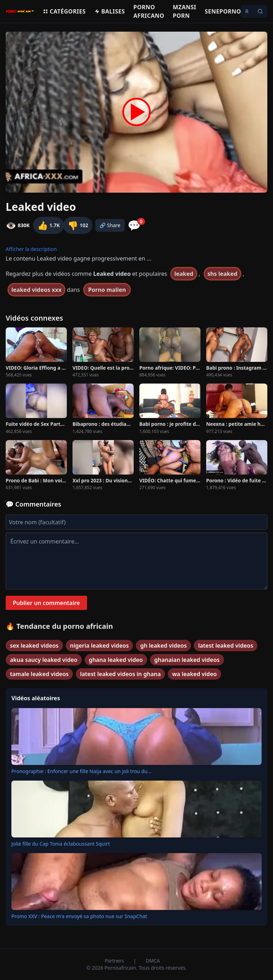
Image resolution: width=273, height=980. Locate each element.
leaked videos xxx (36, 290)
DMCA (153, 961)
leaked (184, 274)
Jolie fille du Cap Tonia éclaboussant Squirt (61, 844)
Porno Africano (149, 11)
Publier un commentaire (46, 603)
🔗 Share (110, 225)
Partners (115, 961)
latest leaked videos (226, 646)
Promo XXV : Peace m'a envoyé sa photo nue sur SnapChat (79, 916)
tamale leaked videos (39, 674)
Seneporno (223, 11)
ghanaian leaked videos (187, 660)
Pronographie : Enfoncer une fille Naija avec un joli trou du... (81, 771)
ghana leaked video (116, 660)
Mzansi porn (184, 11)
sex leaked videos (34, 646)
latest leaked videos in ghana (120, 674)
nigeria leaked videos (100, 646)
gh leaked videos (163, 646)
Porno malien (107, 290)
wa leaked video (194, 674)
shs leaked (223, 274)
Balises (109, 11)
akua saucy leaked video (44, 660)
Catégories (64, 11)
